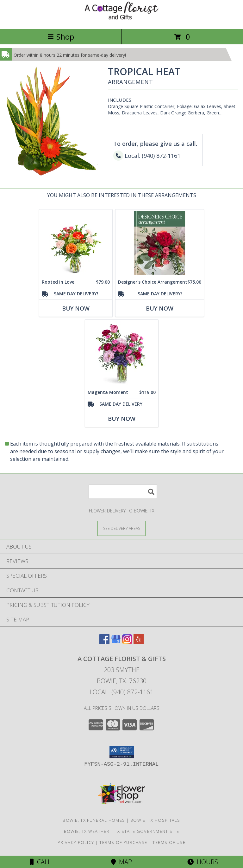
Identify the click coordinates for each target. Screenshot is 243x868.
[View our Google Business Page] (116, 642)
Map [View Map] (121, 862)
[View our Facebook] (104, 642)
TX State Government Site (147, 831)
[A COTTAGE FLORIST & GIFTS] (121, 20)
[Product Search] (123, 492)
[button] (122, 752)
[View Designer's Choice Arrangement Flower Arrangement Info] (160, 243)
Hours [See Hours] (203, 862)
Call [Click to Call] (40, 862)
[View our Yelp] (139, 642)
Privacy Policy (76, 842)
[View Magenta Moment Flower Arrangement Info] (122, 354)
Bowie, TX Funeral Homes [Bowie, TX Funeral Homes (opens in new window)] (94, 820)
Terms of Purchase (123, 842)
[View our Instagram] (127, 642)
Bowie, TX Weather (87, 831)
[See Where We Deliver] (121, 528)
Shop (61, 37)
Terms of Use (169, 842)
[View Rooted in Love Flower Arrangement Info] (76, 243)
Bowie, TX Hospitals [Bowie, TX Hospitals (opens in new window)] (155, 820)
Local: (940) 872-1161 (121, 692)
